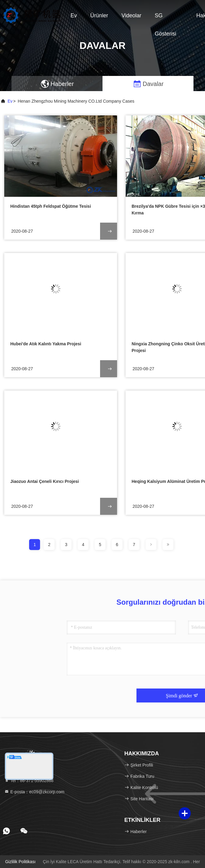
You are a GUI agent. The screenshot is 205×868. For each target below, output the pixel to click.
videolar (132, 15)
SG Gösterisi (165, 19)
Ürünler (99, 15)
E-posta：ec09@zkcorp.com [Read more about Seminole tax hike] (34, 792)
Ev (74, 15)
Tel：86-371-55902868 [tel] (29, 781)
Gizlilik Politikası (20, 862)
